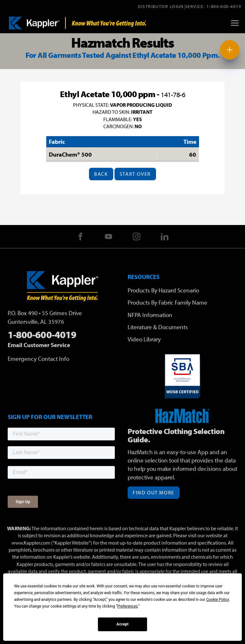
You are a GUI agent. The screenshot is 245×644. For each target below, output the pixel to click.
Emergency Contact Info (38, 359)
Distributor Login (161, 6)
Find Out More (154, 493)
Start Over (135, 174)
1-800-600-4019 (224, 6)
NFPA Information (150, 315)
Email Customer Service (39, 345)
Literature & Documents (158, 327)
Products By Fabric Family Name (167, 302)
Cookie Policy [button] (217, 600)
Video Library (144, 339)
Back (101, 174)
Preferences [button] (128, 606)
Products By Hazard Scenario (163, 290)
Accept (122, 624)
